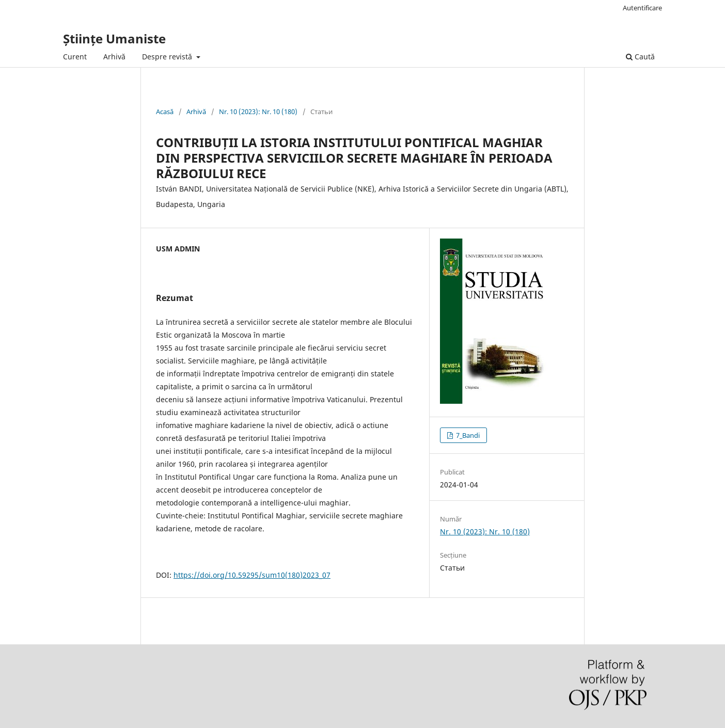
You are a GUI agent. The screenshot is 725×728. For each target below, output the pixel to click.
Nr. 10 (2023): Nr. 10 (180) (258, 112)
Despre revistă (168, 57)
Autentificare (642, 8)
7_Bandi (467, 435)
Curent (75, 57)
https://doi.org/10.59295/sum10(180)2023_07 (252, 575)
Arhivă (114, 57)
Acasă (165, 112)
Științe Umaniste (114, 38)
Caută (640, 57)
